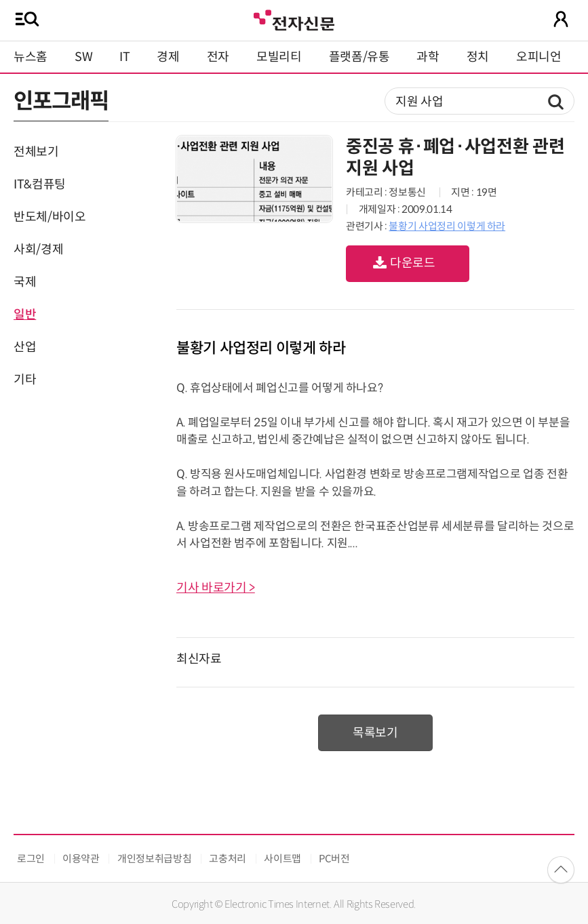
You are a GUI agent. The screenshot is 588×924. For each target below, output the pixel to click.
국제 (25, 282)
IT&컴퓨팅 (40, 184)
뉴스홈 (31, 57)
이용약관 (81, 859)
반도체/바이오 (50, 217)
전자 (218, 57)
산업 (25, 347)
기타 (25, 380)
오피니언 (539, 57)
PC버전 (334, 859)
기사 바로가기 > (216, 588)
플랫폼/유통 (359, 57)
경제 (168, 57)
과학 (428, 57)
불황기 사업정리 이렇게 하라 (447, 226)
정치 (478, 57)
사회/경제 (38, 249)
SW (83, 57)
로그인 (31, 859)
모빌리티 (279, 57)
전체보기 (36, 152)
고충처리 (228, 859)
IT (124, 57)
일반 (25, 315)
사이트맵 (282, 859)
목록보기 (375, 733)
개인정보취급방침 (154, 859)
